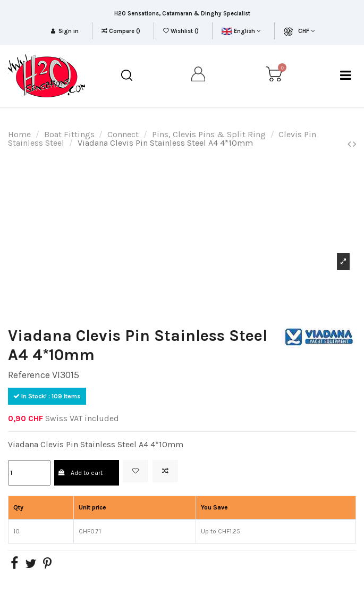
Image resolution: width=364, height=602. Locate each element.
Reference (29, 375)
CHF (306, 31)
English (241, 31)
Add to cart (81, 473)
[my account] (199, 76)
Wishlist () (182, 31)
